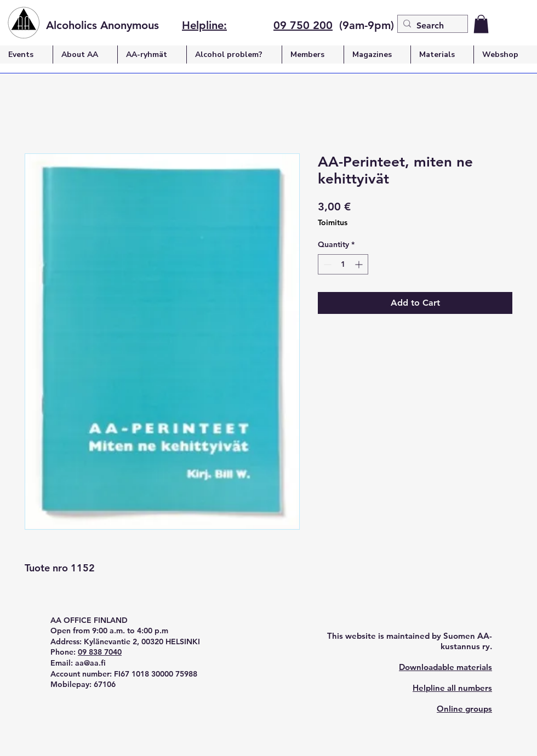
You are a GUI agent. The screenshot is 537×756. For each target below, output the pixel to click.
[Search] (430, 26)
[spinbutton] (343, 264)
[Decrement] (326, 264)
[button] (481, 24)
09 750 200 (303, 25)
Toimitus (333, 222)
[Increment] (360, 264)
